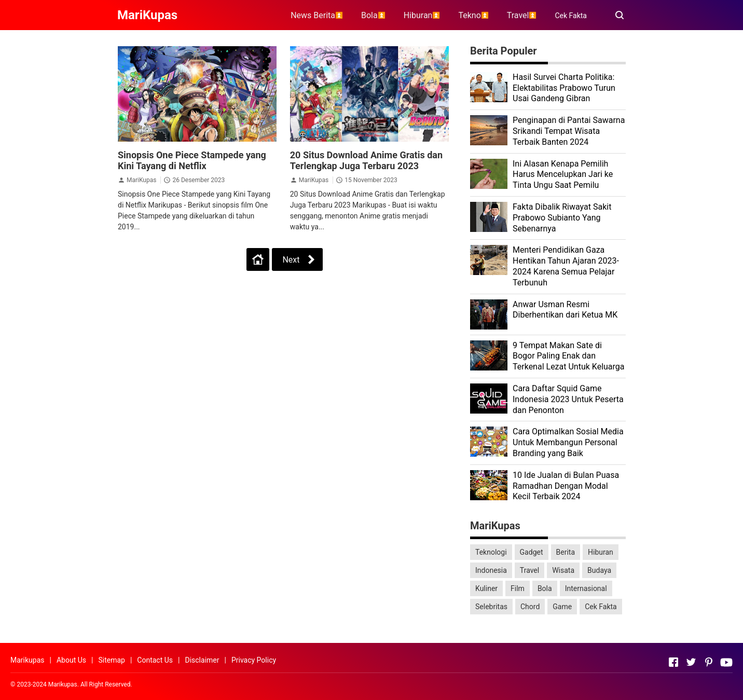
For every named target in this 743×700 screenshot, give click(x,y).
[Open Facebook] (673, 662)
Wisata (563, 570)
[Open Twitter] (691, 662)
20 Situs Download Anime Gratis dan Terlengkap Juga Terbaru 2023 (366, 160)
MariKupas (141, 180)
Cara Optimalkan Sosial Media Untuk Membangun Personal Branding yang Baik (568, 442)
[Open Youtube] (726, 662)
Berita (566, 552)
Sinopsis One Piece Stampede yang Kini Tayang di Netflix (192, 160)
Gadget (532, 552)
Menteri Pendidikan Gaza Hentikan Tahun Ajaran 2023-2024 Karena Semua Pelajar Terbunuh (566, 266)
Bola (545, 588)
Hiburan (601, 552)
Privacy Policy (254, 660)
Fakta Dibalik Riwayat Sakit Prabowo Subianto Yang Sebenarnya (562, 218)
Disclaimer (202, 660)
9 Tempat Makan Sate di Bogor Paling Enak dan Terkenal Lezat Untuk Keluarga (569, 356)
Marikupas (27, 660)
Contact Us (155, 660)
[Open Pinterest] (709, 662)
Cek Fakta (571, 16)
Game (562, 607)
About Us (71, 660)
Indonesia (491, 570)
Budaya (599, 570)
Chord (530, 607)
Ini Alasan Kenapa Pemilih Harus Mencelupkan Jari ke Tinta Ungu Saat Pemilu (563, 175)
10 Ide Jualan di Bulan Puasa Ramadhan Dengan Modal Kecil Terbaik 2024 (566, 486)
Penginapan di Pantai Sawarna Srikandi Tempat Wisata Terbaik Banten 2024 (569, 131)
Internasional (586, 588)
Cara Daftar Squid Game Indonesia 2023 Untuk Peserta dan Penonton (568, 399)
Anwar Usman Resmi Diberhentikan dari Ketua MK (565, 310)
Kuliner (486, 588)
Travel (529, 570)
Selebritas (491, 607)
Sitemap (111, 660)
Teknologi (491, 552)
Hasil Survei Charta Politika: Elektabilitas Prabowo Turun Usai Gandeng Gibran (564, 88)
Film (518, 588)
